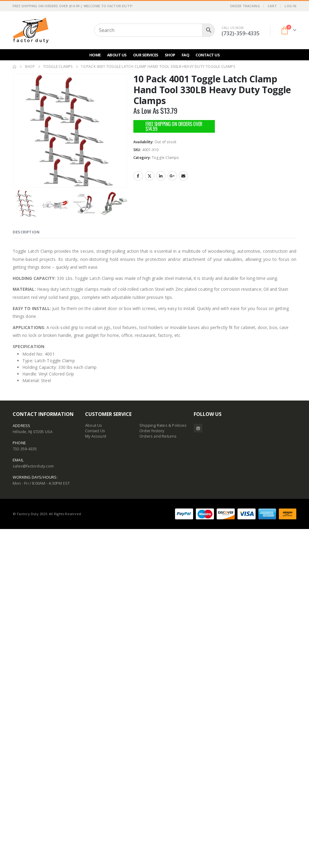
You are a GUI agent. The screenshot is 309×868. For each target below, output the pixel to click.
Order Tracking (245, 6)
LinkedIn (161, 176)
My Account (96, 775)
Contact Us (208, 55)
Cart (272, 6)
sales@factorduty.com (33, 805)
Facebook (138, 176)
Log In (290, 6)
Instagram (198, 767)
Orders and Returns (158, 775)
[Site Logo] (31, 30)
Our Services (146, 55)
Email (183, 176)
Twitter (150, 176)
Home (95, 55)
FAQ (186, 55)
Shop (170, 55)
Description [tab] (26, 571)
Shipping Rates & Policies (163, 764)
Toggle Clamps (166, 158)
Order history (152, 770)
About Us (117, 55)
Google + (172, 176)
